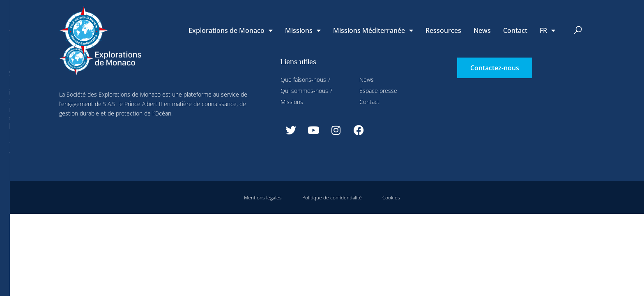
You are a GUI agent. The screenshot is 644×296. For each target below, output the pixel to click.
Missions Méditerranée (373, 30)
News (482, 30)
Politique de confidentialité (332, 198)
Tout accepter (162, 193)
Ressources (443, 30)
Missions (303, 30)
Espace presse (378, 91)
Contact (515, 30)
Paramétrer (192, 18)
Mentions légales (263, 198)
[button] (578, 31)
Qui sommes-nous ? (306, 91)
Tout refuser (238, 18)
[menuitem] (547, 30)
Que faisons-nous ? (305, 80)
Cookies (391, 198)
